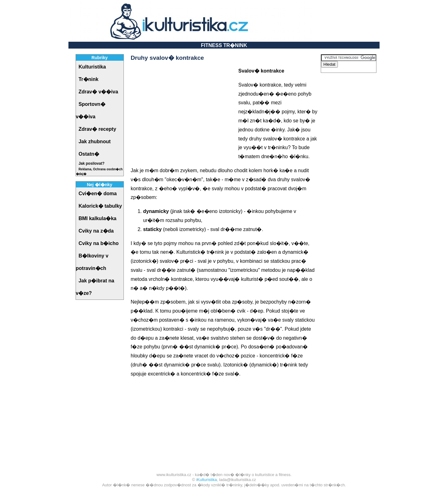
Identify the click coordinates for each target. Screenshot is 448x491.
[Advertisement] (183, 110)
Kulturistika (207, 480)
